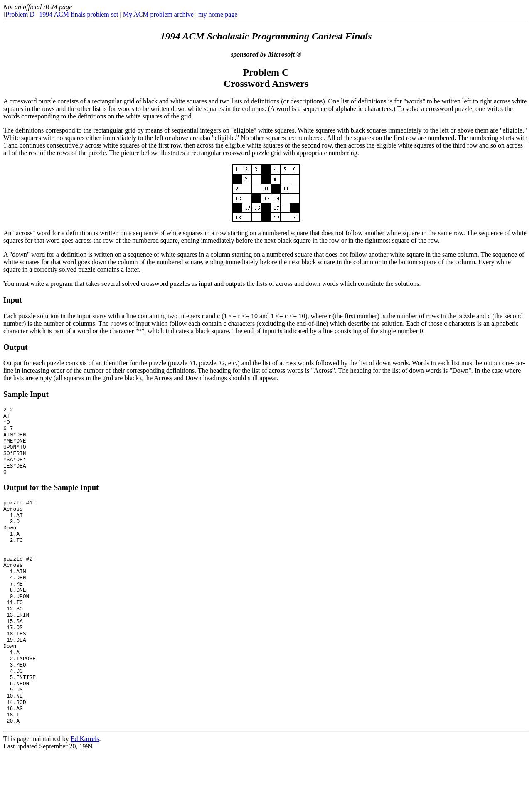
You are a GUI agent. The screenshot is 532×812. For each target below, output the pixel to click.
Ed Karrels (85, 797)
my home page (218, 14)
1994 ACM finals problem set (79, 14)
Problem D (20, 14)
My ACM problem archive (158, 14)
